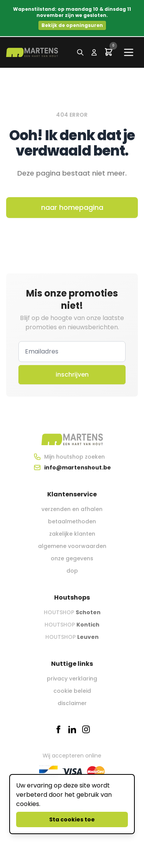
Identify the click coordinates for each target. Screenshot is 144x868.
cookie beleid (72, 691)
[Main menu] (129, 52)
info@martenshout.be (78, 468)
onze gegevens (72, 558)
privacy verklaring (72, 679)
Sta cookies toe (72, 819)
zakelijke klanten (72, 534)
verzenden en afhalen (72, 509)
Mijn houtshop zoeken (74, 457)
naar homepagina (72, 207)
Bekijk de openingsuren (72, 25)
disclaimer (72, 703)
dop (72, 571)
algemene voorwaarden (72, 546)
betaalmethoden (72, 521)
